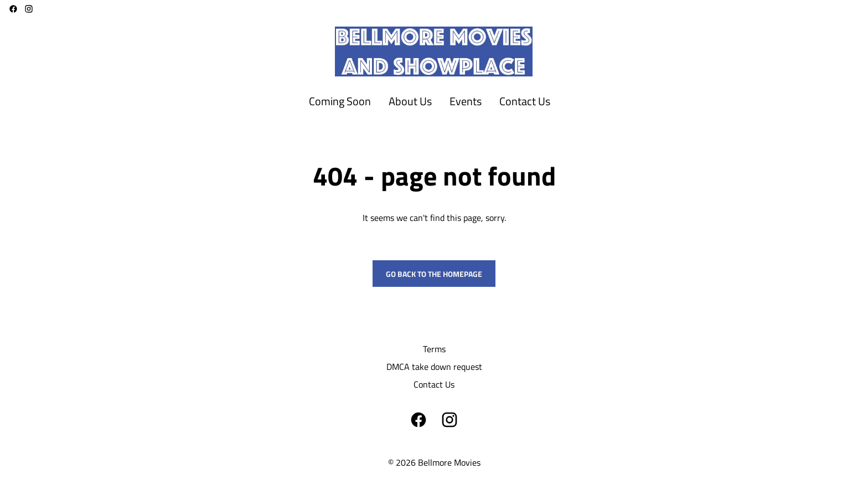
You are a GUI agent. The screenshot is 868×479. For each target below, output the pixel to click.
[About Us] (410, 102)
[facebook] (13, 9)
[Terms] (434, 349)
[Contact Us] (525, 102)
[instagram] (29, 9)
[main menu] (430, 102)
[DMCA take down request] (434, 367)
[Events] (466, 102)
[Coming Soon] (340, 102)
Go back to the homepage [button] (434, 274)
